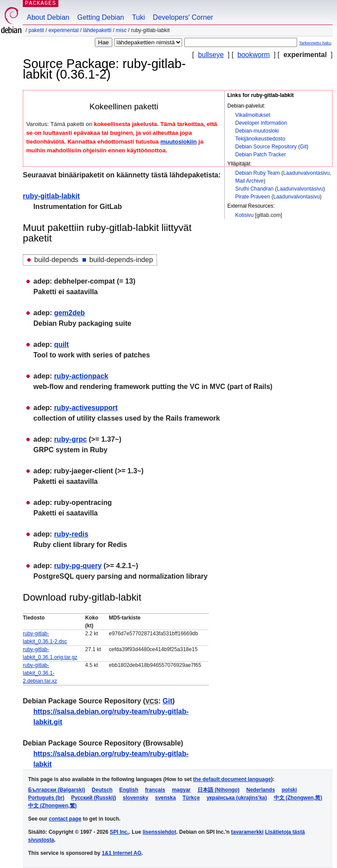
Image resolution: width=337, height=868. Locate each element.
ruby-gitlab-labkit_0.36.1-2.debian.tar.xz (40, 673)
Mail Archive (249, 181)
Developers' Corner (183, 17)
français (155, 790)
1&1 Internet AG (122, 853)
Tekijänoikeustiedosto (260, 139)
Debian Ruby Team (258, 173)
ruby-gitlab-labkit (51, 196)
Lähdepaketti (97, 30)
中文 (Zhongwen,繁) (52, 806)
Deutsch (102, 790)
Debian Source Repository (266, 147)
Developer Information (261, 123)
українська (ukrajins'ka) (237, 798)
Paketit (36, 30)
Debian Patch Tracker (260, 155)
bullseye (211, 55)
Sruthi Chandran (254, 189)
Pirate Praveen (253, 197)
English (129, 790)
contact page (65, 819)
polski (289, 790)
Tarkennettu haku (315, 43)
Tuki (139, 17)
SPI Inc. (119, 832)
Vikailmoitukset (253, 115)
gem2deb (69, 313)
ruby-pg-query (78, 566)
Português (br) (46, 798)
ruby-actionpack (81, 376)
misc (121, 30)
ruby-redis (71, 534)
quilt (61, 344)
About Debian (48, 17)
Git (303, 147)
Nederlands (260, 790)
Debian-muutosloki (257, 131)
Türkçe (191, 798)
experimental (63, 30)
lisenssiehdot (160, 832)
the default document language (232, 779)
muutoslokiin (178, 142)
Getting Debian (101, 17)
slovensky (136, 798)
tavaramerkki (247, 832)
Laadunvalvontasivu (306, 173)
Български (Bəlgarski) (57, 790)
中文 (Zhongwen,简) (298, 798)
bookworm (254, 55)
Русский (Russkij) (94, 798)
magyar (181, 790)
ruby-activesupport (86, 408)
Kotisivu (244, 215)
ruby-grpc (70, 439)
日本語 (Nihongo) (219, 790)
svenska (165, 798)
